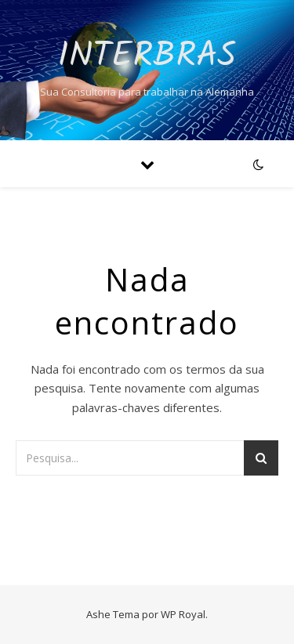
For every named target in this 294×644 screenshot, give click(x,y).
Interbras (147, 57)
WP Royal (183, 614)
